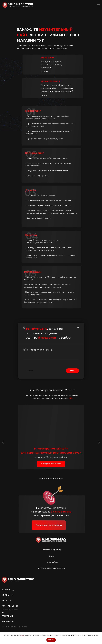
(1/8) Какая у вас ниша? (38, 350)
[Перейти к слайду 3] (44, 479)
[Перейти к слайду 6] (51, 479)
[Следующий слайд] (99, 442)
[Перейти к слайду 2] (42, 479)
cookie (22, 635)
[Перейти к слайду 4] (47, 479)
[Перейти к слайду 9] (58, 479)
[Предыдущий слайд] (3, 442)
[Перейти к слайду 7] (53, 479)
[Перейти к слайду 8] (55, 479)
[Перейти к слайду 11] (62, 479)
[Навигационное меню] (98, 5)
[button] (51, 464)
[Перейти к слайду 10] (60, 479)
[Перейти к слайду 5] (49, 479)
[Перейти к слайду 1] (40, 479)
